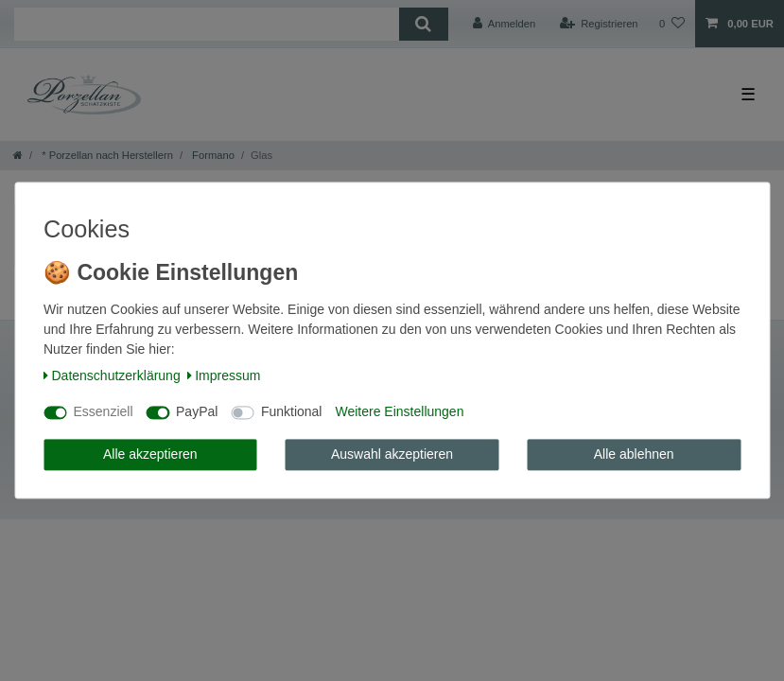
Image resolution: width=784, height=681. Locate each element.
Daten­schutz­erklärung (112, 375)
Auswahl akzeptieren (392, 454)
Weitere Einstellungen (399, 412)
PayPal (197, 412)
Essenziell (104, 412)
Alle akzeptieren (150, 454)
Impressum (224, 375)
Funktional (292, 412)
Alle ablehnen (634, 454)
